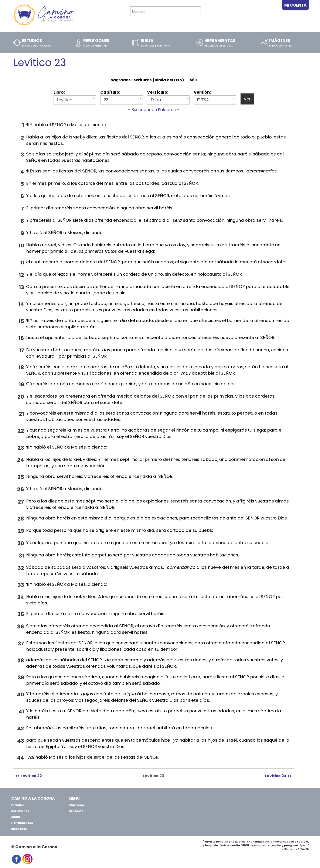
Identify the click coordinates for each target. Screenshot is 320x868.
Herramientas (22, 823)
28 (21, 519)
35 (21, 614)
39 (21, 678)
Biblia (16, 817)
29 (21, 531)
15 (21, 321)
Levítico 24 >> (278, 776)
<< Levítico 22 (29, 776)
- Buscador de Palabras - (154, 110)
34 (21, 597)
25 (21, 477)
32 (21, 568)
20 (21, 397)
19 (21, 385)
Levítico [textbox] (65, 100)
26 (21, 489)
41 (21, 712)
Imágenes (19, 829)
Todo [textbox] (156, 100)
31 (21, 556)
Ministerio (76, 805)
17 (22, 351)
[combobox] (75, 100)
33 (21, 585)
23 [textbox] (106, 100)
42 (21, 729)
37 (21, 644)
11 (22, 263)
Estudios (18, 805)
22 (21, 431)
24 (21, 460)
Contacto (76, 811)
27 (21, 502)
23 (21, 448)
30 (21, 543)
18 (21, 368)
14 (21, 304)
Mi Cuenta (295, 5)
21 (21, 414)
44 (20, 758)
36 (21, 627)
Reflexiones (20, 811)
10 (21, 246)
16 (21, 338)
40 (21, 695)
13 (21, 287)
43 (21, 741)
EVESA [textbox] (203, 100)
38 (21, 661)
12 (21, 275)
